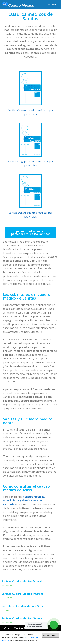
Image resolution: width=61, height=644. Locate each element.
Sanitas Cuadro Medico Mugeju (22, 594)
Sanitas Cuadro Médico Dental (22, 581)
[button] (30, 233)
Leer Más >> (7, 585)
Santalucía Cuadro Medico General (24, 606)
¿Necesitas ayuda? (35, 625)
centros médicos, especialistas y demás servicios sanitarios (24, 501)
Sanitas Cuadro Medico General (22, 618)
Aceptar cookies (50, 635)
